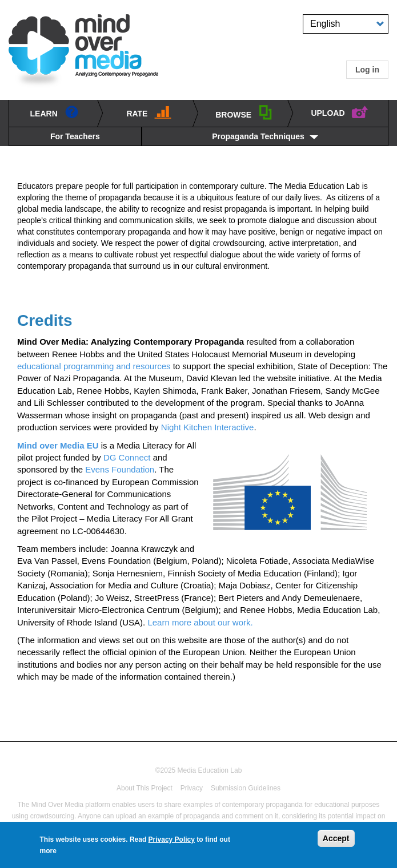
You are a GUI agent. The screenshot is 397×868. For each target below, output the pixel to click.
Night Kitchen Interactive (208, 427)
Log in (367, 70)
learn (55, 112)
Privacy (192, 788)
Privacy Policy (172, 842)
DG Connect (127, 457)
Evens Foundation (120, 469)
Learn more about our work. (201, 622)
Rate (149, 112)
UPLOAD (340, 111)
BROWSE (244, 112)
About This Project (145, 788)
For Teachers (75, 136)
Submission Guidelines (246, 788)
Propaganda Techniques (258, 136)
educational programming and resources (94, 366)
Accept (336, 841)
